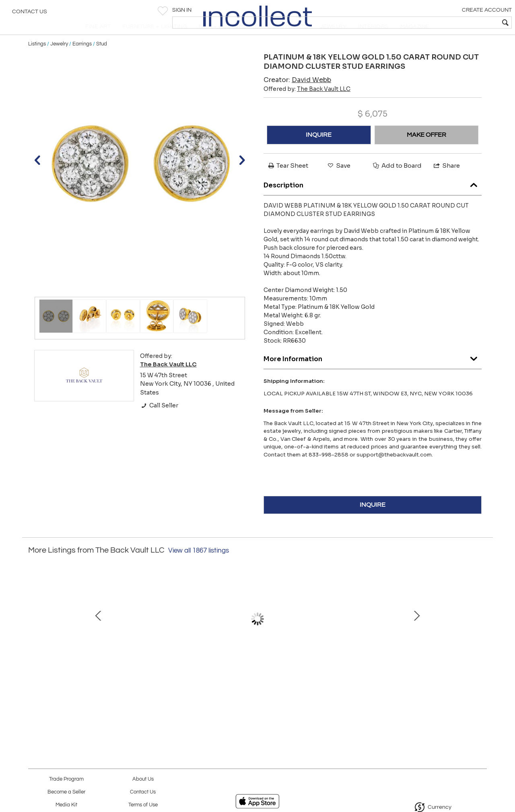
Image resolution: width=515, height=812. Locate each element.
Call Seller (159, 423)
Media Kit (66, 805)
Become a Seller (66, 792)
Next (481, 640)
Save (338, 183)
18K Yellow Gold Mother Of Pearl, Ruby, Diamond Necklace (424, 677)
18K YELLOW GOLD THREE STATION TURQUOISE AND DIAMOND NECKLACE (171, 677)
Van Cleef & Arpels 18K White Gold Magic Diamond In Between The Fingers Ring (255, 677)
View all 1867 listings (199, 568)
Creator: (297, 97)
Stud (102, 61)
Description (373, 201)
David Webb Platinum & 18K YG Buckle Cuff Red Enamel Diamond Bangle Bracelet (87, 677)
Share (446, 183)
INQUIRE (319, 152)
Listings (37, 61)
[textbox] (451, 23)
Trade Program (66, 779)
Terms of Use (143, 805)
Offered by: (307, 106)
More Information (373, 375)
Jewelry (59, 61)
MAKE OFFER (426, 152)
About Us (143, 779)
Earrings (82, 61)
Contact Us (30, 14)
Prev (34, 640)
